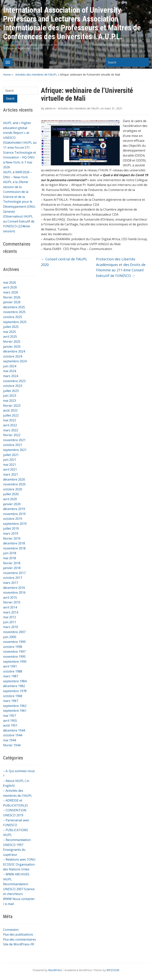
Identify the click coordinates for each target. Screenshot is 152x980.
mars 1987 (11, 676)
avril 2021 (10, 469)
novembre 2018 (14, 548)
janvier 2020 (12, 504)
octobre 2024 (13, 356)
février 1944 (12, 745)
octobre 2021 (13, 445)
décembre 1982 (14, 686)
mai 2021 (10, 465)
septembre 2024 (15, 361)
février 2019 (12, 538)
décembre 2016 (14, 588)
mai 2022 (10, 420)
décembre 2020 (14, 479)
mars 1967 (11, 701)
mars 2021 (11, 474)
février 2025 (12, 342)
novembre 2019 (14, 514)
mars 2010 (11, 627)
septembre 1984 (15, 681)
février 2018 (12, 563)
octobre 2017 (13, 578)
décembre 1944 (14, 730)
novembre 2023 (14, 381)
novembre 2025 (14, 312)
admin (49, 108)
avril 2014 (10, 607)
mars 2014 (11, 612)
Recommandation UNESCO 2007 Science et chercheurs (19, 889)
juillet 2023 (11, 391)
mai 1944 (10, 740)
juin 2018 (10, 553)
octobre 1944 (13, 735)
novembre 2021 (14, 440)
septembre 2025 (15, 322)
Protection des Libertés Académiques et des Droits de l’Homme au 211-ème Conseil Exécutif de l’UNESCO (121, 267)
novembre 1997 (14, 652)
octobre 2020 (13, 489)
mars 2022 (11, 430)
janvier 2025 (12, 347)
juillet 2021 (11, 455)
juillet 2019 (11, 528)
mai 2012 (10, 617)
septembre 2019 (15, 524)
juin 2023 (10, 396)
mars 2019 (11, 533)
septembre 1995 (15, 662)
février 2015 (12, 602)
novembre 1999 (14, 642)
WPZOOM (113, 970)
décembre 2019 (14, 509)
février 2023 (12, 406)
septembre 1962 (15, 706)
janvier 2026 (12, 302)
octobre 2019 (13, 519)
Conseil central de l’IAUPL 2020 (64, 262)
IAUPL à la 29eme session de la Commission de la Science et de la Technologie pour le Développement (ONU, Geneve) (19, 197)
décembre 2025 (14, 307)
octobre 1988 (13, 671)
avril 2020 (10, 499)
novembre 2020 (14, 484)
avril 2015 (10, 597)
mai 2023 (10, 401)
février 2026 (12, 297)
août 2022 (10, 410)
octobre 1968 (13, 696)
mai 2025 (10, 332)
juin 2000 (10, 637)
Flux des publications (18, 934)
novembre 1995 (14, 657)
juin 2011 (10, 622)
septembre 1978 (15, 691)
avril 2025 (10, 337)
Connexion (11, 930)
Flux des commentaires (20, 939)
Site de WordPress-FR (19, 944)
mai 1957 (10, 716)
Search (144, 62)
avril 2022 (10, 425)
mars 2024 (11, 376)
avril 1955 (10, 721)
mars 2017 (11, 583)
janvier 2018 (12, 568)
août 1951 (10, 725)
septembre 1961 (15, 711)
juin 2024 (10, 366)
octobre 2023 (13, 386)
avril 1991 (10, 666)
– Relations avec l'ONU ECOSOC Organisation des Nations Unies (19, 864)
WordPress (55, 970)
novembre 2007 (14, 632)
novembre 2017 (14, 573)
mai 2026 (10, 282)
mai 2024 (10, 371)
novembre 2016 (14, 592)
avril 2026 (10, 287)
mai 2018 (10, 558)
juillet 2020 (11, 494)
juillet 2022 (11, 415)
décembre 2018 (14, 543)
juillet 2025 (11, 327)
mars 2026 (11, 292)
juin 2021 (10, 460)
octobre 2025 (13, 317)
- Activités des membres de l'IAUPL (35, 75)
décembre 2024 (14, 351)
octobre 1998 (13, 647)
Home (7, 75)
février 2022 (12, 435)
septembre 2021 (15, 450)
